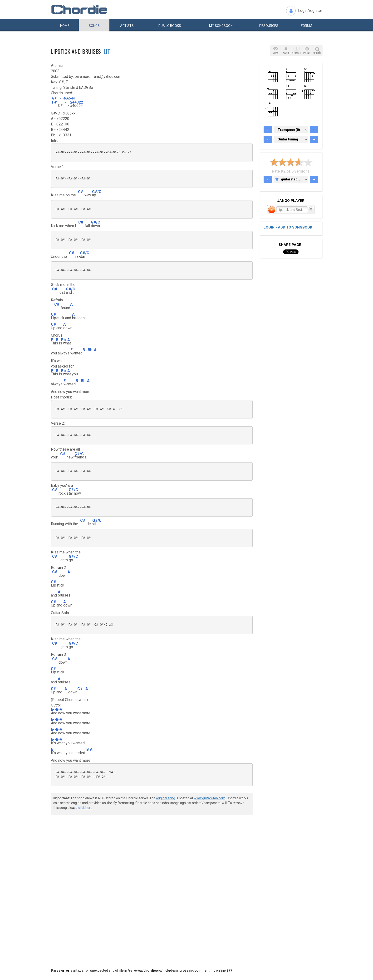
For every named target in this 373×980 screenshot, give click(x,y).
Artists (127, 26)
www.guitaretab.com (210, 798)
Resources (269, 26)
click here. (86, 808)
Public (170, 26)
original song (166, 798)
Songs (94, 26)
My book (221, 26)
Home (65, 26)
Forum (307, 26)
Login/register (310, 11)
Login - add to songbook (288, 227)
